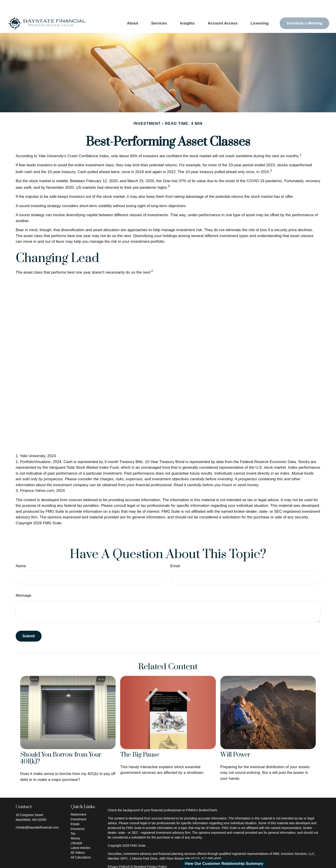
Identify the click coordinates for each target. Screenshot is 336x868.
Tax (73, 820)
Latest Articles (81, 834)
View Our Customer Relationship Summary (224, 864)
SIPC (124, 845)
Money (75, 825)
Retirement (78, 801)
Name (21, 552)
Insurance (78, 815)
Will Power (235, 741)
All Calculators (81, 844)
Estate (75, 810)
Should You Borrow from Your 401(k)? (61, 745)
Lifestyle (76, 829)
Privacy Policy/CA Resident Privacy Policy (137, 853)
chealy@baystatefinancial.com (37, 814)
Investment (78, 806)
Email (175, 552)
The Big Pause (140, 741)
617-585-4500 (211, 845)
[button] (132, 10)
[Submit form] (29, 623)
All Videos (78, 839)
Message (24, 582)
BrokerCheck (208, 797)
